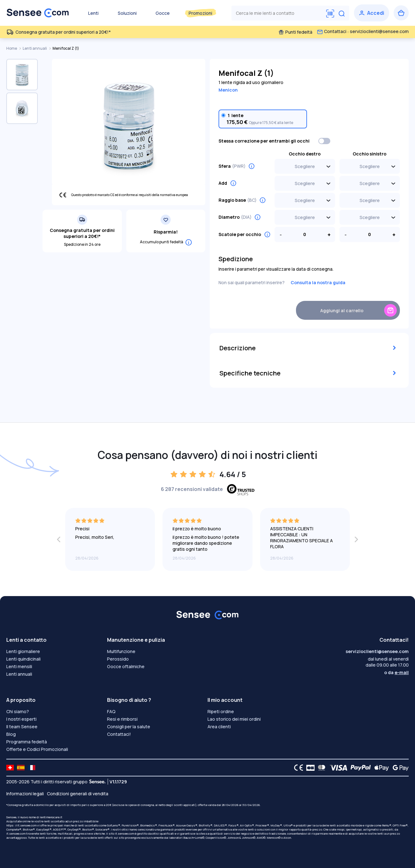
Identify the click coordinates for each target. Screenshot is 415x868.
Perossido (118, 659)
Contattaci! (119, 734)
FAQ (111, 711)
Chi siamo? (18, 711)
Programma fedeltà (27, 742)
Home (12, 48)
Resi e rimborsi (122, 719)
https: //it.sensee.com (21, 825)
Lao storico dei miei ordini (234, 719)
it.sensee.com (16, 834)
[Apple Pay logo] (380, 768)
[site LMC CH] (10, 768)
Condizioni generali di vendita (78, 794)
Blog (11, 734)
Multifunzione (121, 651)
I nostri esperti (21, 719)
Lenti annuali (35, 48)
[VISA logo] (337, 768)
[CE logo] (297, 768)
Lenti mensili (19, 666)
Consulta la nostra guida (318, 282)
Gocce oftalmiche (126, 666)
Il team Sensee (22, 727)
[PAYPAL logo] (359, 768)
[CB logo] (309, 768)
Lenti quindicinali (23, 659)
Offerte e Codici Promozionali (37, 749)
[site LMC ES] (21, 768)
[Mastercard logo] (320, 768)
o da (396, 672)
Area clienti (219, 727)
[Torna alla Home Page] (38, 13)
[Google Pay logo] (399, 768)
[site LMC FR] (31, 768)
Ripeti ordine (221, 711)
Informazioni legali (25, 794)
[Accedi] (372, 13)
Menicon (228, 90)
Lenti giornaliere (23, 651)
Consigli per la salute (129, 727)
